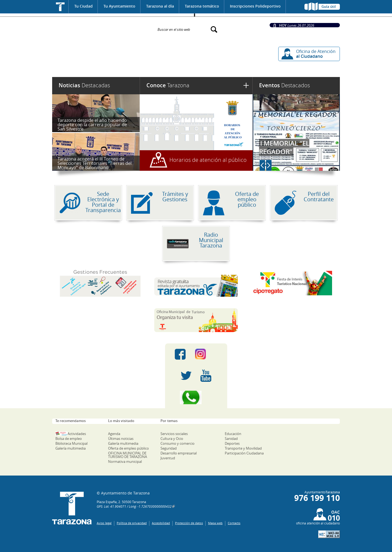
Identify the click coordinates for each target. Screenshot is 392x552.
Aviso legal (104, 523)
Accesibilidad (161, 523)
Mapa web (215, 523)
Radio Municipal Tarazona (211, 240)
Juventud (168, 458)
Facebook (180, 354)
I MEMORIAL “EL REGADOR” (284, 147)
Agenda (114, 434)
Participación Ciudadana (244, 453)
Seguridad (169, 448)
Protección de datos (189, 523)
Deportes (232, 443)
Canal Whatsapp (196, 397)
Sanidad (231, 439)
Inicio (60, 7)
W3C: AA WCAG (329, 534)
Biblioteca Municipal (71, 443)
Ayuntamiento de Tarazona (101, 27)
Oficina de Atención (316, 54)
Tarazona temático (202, 6)
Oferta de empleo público (247, 199)
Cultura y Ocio (172, 439)
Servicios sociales (174, 434)
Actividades (77, 434)
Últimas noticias (121, 439)
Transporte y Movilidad (243, 448)
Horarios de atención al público (208, 160)
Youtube (206, 376)
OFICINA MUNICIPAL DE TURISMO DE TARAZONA (128, 455)
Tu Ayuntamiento (119, 6)
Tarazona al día (160, 6)
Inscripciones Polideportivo (255, 6)
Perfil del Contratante (319, 197)
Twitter (186, 376)
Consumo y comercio (177, 443)
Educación (233, 434)
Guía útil (329, 6)
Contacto (234, 523)
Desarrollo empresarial (179, 453)
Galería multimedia (71, 448)
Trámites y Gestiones (175, 197)
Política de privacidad (132, 523)
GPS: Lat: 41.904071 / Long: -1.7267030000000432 (134, 506)
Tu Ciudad (83, 6)
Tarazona (168, 85)
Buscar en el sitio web (174, 29)
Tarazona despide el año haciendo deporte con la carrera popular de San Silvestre (92, 125)
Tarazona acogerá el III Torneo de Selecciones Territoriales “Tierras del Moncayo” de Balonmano (95, 163)
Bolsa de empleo (69, 439)
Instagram (206, 354)
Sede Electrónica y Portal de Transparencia (103, 202)
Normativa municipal (125, 461)
